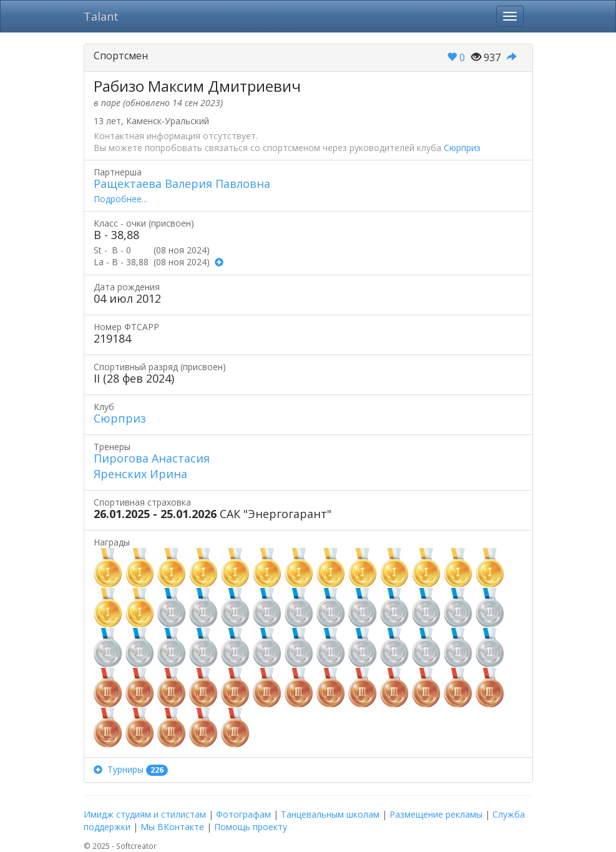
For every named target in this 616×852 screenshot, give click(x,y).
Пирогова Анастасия (152, 458)
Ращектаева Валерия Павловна (182, 184)
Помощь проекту (251, 827)
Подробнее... (120, 199)
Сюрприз (462, 148)
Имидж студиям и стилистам (145, 814)
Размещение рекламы (436, 814)
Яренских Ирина (140, 474)
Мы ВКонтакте (172, 827)
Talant (101, 16)
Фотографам (243, 814)
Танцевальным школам (330, 814)
